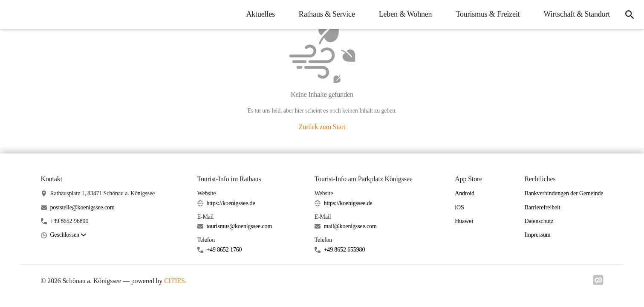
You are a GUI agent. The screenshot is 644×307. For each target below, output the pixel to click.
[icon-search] (630, 14)
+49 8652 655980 (345, 250)
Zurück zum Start (322, 127)
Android (465, 193)
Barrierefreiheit (543, 207)
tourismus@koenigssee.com (239, 226)
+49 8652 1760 (224, 250)
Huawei (464, 221)
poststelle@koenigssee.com (82, 207)
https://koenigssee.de (231, 203)
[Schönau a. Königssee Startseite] (13, 14)
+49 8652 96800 (69, 221)
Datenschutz (539, 221)
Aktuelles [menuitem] (260, 14)
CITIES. (175, 281)
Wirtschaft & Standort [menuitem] (577, 14)
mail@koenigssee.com (350, 226)
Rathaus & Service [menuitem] (327, 14)
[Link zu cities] (598, 283)
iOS (459, 207)
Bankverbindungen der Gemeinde (564, 193)
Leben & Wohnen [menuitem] (406, 14)
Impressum (538, 235)
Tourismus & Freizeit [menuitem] (488, 14)
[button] (68, 235)
